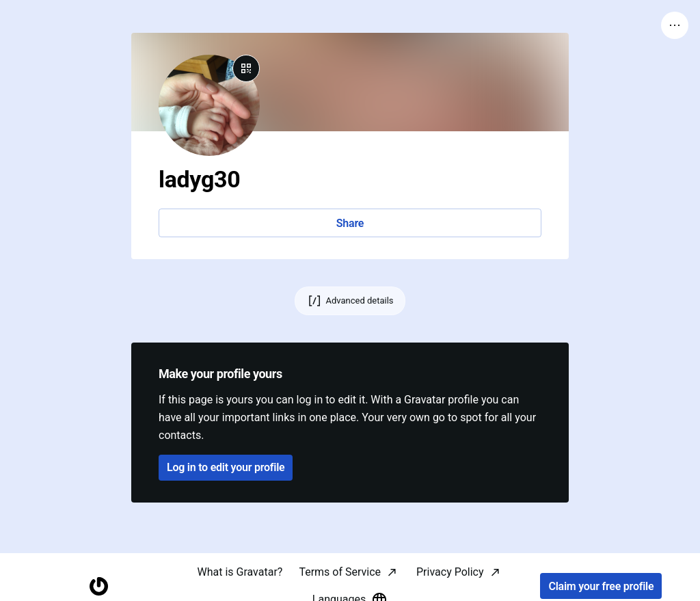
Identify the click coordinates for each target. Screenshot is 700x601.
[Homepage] (99, 586)
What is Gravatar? (240, 572)
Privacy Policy (450, 572)
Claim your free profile (601, 586)
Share (350, 223)
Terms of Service (340, 572)
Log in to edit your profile (226, 467)
